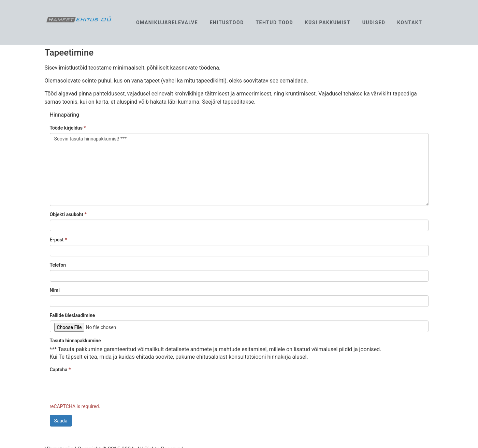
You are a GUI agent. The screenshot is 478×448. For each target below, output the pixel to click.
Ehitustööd (227, 23)
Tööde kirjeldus (68, 128)
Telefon (58, 265)
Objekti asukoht (68, 214)
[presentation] (102, 388)
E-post (59, 240)
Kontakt (410, 23)
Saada (61, 421)
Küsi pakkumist (328, 23)
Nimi (55, 290)
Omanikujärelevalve (167, 23)
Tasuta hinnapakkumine (75, 341)
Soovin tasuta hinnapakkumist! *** (239, 169)
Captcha (60, 370)
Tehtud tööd (274, 23)
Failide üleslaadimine (73, 315)
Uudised (374, 23)
